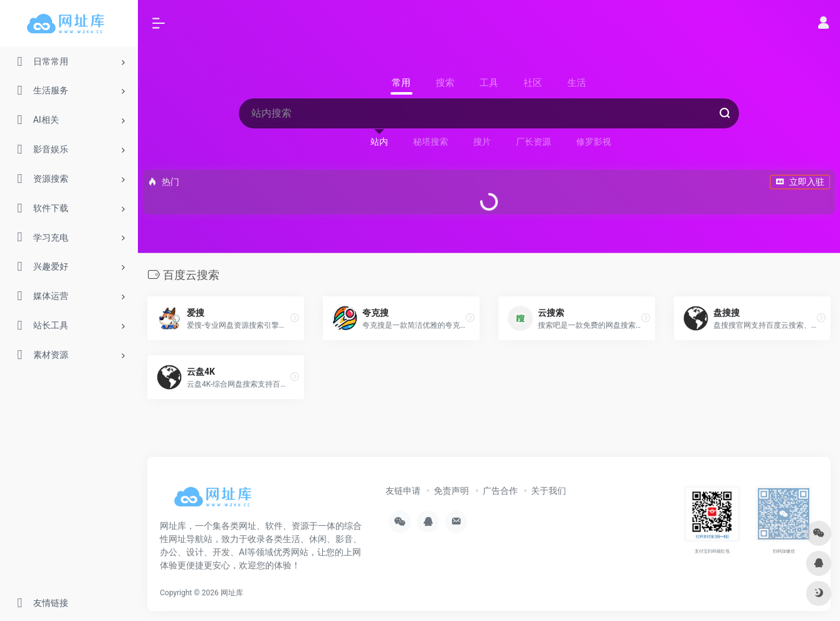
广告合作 (500, 491)
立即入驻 (800, 182)
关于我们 (549, 491)
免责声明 (451, 491)
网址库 (232, 593)
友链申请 (403, 491)
